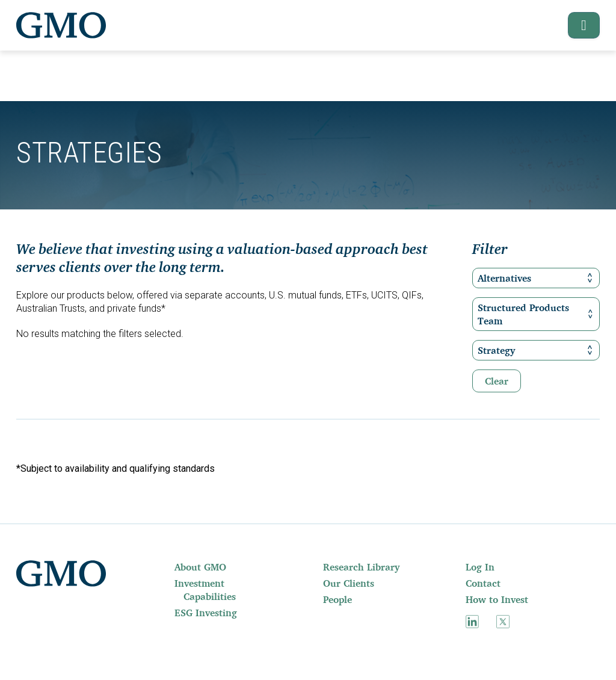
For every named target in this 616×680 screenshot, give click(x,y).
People (337, 599)
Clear (497, 381)
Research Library (361, 567)
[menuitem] (214, 567)
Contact (483, 583)
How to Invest (497, 599)
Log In (480, 567)
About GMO (200, 567)
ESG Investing (206, 613)
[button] (578, 25)
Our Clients (349, 583)
